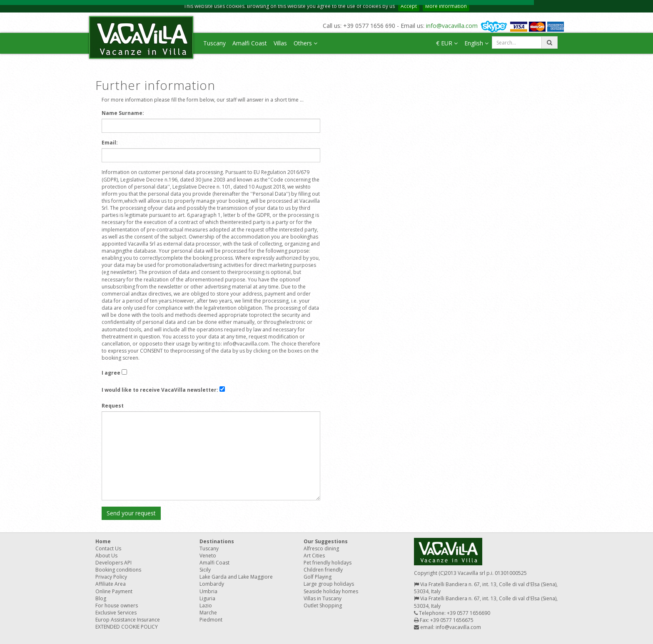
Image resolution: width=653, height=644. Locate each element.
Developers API (113, 563)
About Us (106, 556)
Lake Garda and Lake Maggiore (236, 577)
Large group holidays (329, 584)
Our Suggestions (326, 541)
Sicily (205, 570)
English (476, 43)
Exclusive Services (116, 613)
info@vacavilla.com (452, 26)
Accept (409, 6)
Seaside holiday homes (331, 591)
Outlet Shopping (323, 605)
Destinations (217, 541)
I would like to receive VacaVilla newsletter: (160, 390)
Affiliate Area (111, 584)
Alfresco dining (321, 548)
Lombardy (212, 584)
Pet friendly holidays (328, 563)
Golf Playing (318, 577)
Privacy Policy (111, 577)
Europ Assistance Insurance (128, 620)
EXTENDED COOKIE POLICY (127, 627)
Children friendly (323, 570)
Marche (208, 613)
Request (113, 406)
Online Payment (114, 591)
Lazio (206, 605)
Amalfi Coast (250, 43)
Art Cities (314, 556)
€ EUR (447, 43)
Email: (110, 143)
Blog (101, 598)
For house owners (117, 605)
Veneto (208, 556)
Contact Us (108, 548)
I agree (111, 373)
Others (305, 43)
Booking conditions (118, 570)
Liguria (207, 598)
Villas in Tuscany (323, 598)
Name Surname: (123, 113)
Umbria (208, 591)
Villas (280, 43)
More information (446, 6)
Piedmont (211, 620)
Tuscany (214, 43)
